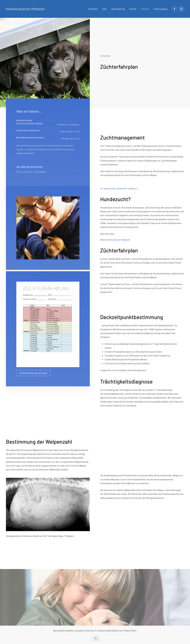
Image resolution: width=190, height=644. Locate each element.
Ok (96, 638)
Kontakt (133, 9)
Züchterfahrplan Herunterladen (33, 373)
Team (104, 9)
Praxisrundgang (160, 9)
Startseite (93, 9)
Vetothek (145, 9)
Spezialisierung (118, 9)
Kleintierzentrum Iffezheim (25, 9)
